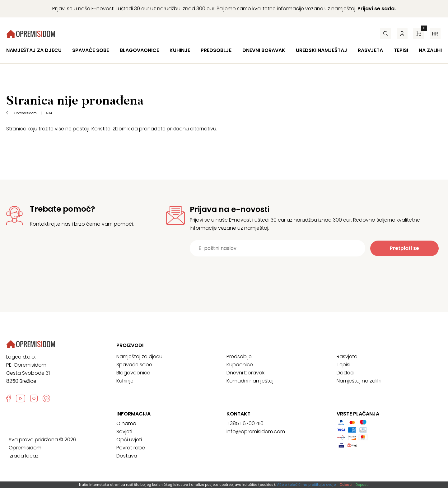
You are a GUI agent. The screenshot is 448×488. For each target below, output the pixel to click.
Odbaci (346, 485)
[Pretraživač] (386, 34)
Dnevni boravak (264, 50)
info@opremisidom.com (256, 432)
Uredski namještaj (322, 50)
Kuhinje (180, 50)
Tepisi (401, 50)
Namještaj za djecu (34, 50)
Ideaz (32, 456)
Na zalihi (430, 50)
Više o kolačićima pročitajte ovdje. (306, 485)
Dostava (127, 456)
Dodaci (345, 373)
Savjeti (124, 432)
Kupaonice (240, 365)
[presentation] (304, 272)
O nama (126, 423)
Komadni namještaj (250, 381)
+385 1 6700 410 (245, 423)
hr (435, 34)
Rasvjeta (370, 50)
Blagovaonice (139, 50)
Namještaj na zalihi (359, 381)
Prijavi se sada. (377, 9)
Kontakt (238, 414)
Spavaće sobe (91, 50)
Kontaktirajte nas (50, 224)
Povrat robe (131, 448)
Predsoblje (216, 50)
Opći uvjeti (129, 440)
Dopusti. (362, 485)
